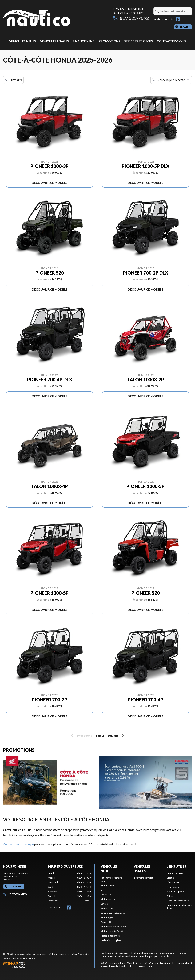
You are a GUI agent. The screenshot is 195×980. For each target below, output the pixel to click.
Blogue (170, 878)
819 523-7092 (131, 18)
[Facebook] (178, 19)
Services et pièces (138, 41)
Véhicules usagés (54, 41)
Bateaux (105, 904)
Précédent (81, 736)
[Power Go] (46, 965)
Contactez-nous (171, 41)
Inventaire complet (143, 878)
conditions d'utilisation (116, 966)
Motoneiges (107, 917)
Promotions (109, 41)
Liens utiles (176, 866)
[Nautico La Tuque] (37, 18)
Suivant (117, 736)
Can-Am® (106, 922)
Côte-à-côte (107, 895)
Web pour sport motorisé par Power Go (68, 954)
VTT (103, 890)
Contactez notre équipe (18, 844)
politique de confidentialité (176, 963)
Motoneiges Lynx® (110, 936)
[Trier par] (171, 80)
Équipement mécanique (113, 913)
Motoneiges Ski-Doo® (112, 931)
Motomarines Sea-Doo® (113, 927)
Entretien (171, 896)
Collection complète (111, 940)
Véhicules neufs (22, 41)
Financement (84, 41)
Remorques (107, 908)
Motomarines (108, 899)
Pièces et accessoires (178, 901)
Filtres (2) (13, 80)
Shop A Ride (29, 959)
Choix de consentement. (141, 966)
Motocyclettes (108, 885)
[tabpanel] (69, 887)
